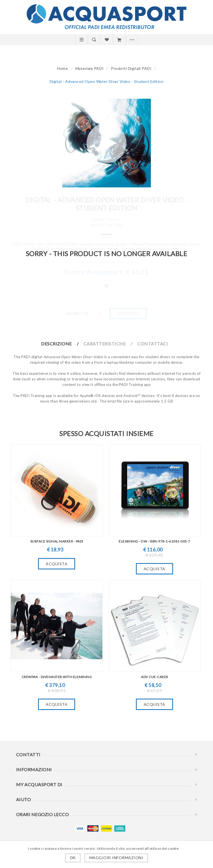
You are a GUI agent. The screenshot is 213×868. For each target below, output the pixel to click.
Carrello (119, 40)
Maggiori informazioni (116, 858)
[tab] (62, 344)
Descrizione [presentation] (56, 344)
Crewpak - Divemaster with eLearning (57, 677)
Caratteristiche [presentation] (105, 344)
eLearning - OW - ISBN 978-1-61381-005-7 (154, 541)
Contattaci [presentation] (153, 344)
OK (73, 858)
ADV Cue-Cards (154, 677)
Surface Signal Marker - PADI (57, 541)
